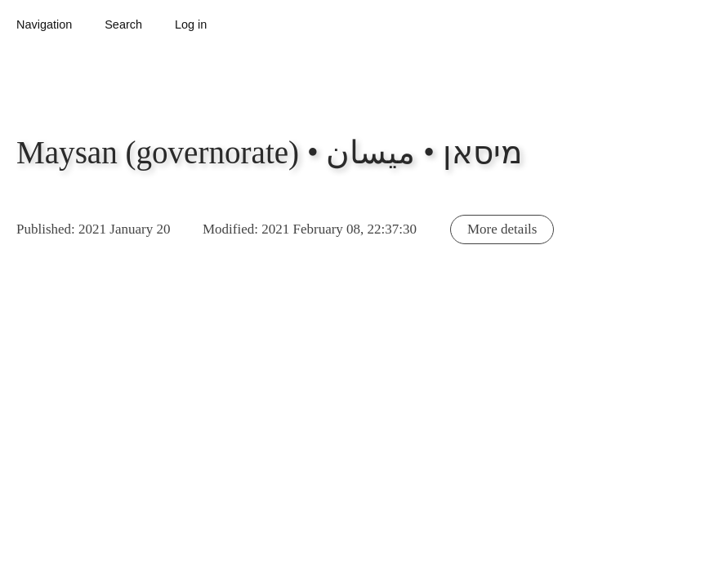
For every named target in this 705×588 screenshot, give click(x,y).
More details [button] (502, 229)
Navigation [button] (44, 24)
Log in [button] (191, 24)
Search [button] (123, 24)
